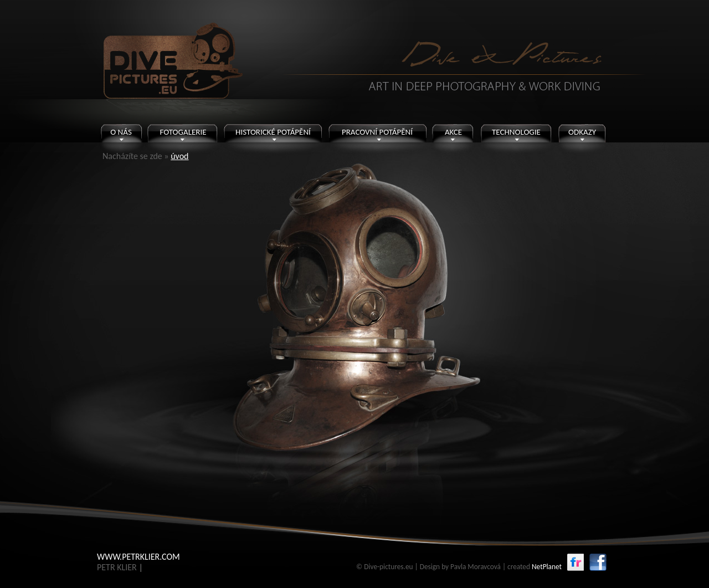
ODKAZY (582, 132)
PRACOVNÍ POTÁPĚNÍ (377, 132)
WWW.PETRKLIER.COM (138, 557)
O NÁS (121, 132)
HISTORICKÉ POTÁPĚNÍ (273, 132)
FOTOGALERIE (183, 132)
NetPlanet (547, 567)
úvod (179, 156)
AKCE (453, 132)
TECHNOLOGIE (516, 132)
